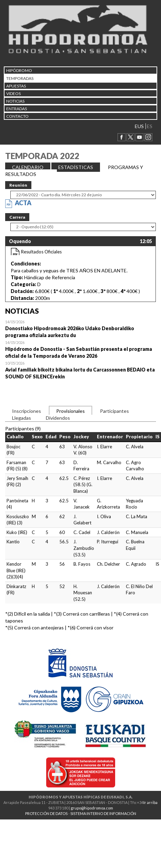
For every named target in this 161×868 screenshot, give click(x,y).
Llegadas (22, 418)
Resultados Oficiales (41, 252)
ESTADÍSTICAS (76, 167)
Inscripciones (27, 411)
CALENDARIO (28, 167)
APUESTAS (16, 86)
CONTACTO (17, 116)
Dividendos (58, 418)
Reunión (18, 185)
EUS (139, 126)
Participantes (114, 411)
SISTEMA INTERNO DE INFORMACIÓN (103, 813)
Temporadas (20, 78)
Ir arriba (150, 802)
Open (80, 328)
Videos (13, 93)
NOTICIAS (15, 101)
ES (150, 126)
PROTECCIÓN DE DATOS (46, 813)
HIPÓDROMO (19, 70)
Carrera (17, 217)
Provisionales (71, 411)
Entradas (17, 109)
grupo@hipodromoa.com (92, 808)
